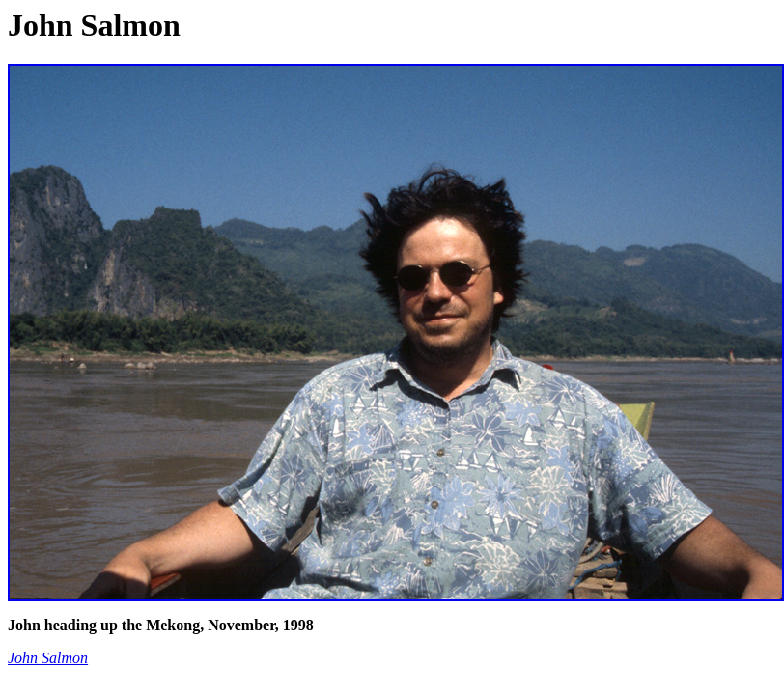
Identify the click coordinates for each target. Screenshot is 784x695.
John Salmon (48, 658)
